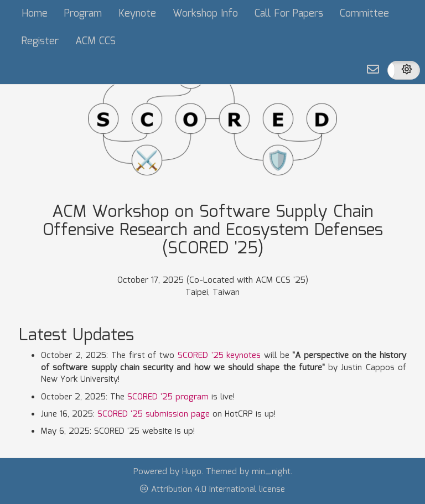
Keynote (137, 14)
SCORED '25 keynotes (219, 356)
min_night (271, 472)
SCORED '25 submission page (154, 414)
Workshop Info (205, 14)
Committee (364, 14)
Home (35, 14)
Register (40, 41)
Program (83, 14)
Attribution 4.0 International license (212, 490)
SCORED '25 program (168, 397)
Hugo (192, 472)
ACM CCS (95, 41)
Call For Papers (289, 14)
